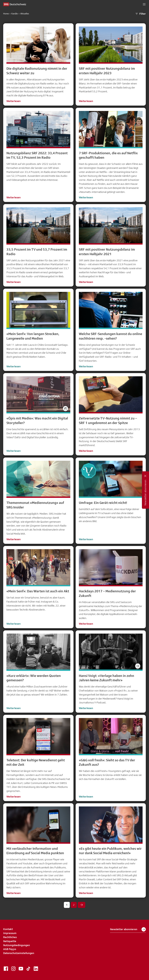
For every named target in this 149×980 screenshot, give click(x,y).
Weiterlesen (14, 101)
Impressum (10, 933)
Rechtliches (10, 937)
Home (6, 14)
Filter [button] (140, 14)
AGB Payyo (10, 949)
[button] (144, 4)
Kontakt (8, 929)
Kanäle (15, 14)
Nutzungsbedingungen (17, 945)
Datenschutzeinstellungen (19, 953)
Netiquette (10, 941)
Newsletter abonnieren (128, 929)
